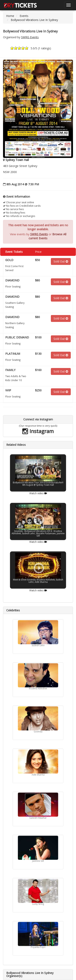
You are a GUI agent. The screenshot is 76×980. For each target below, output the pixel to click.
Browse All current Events (47, 236)
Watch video (38, 483)
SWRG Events (30, 37)
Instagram (38, 431)
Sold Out (61, 261)
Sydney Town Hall (17, 160)
